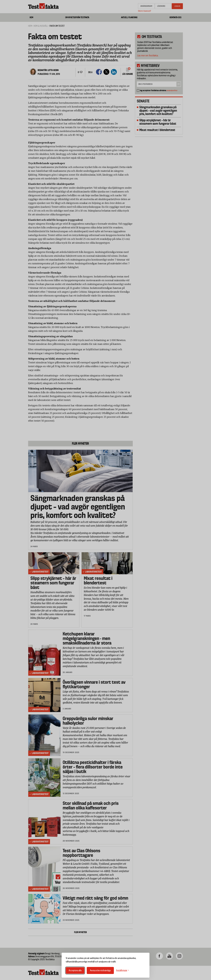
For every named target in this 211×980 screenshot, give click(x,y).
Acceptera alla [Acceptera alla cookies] (75, 970)
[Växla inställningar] (122, 970)
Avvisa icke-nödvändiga (100, 970)
